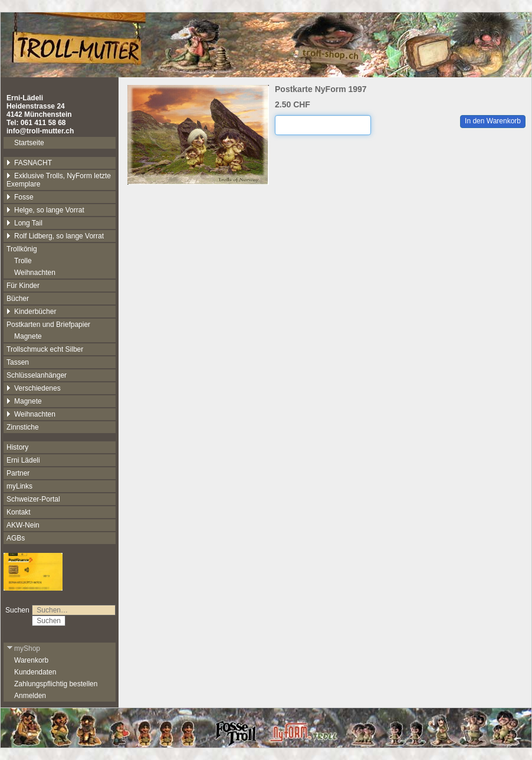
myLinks (19, 486)
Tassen (18, 362)
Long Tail (24, 223)
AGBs (16, 538)
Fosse (20, 197)
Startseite (29, 143)
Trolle (23, 261)
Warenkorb (31, 660)
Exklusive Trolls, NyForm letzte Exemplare (59, 180)
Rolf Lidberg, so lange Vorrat (55, 236)
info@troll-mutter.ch (40, 131)
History (17, 447)
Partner (18, 473)
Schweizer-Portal (33, 499)
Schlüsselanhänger (37, 375)
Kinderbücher (31, 312)
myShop (23, 648)
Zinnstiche (23, 427)
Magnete (28, 336)
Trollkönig (22, 249)
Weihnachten (35, 273)
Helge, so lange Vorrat (45, 210)
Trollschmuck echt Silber (45, 349)
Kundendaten (35, 672)
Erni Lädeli (23, 460)
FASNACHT (29, 163)
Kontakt (19, 512)
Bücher (18, 299)
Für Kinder (23, 286)
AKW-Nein (23, 525)
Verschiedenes (34, 388)
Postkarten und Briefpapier (48, 325)
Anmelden (30, 696)
